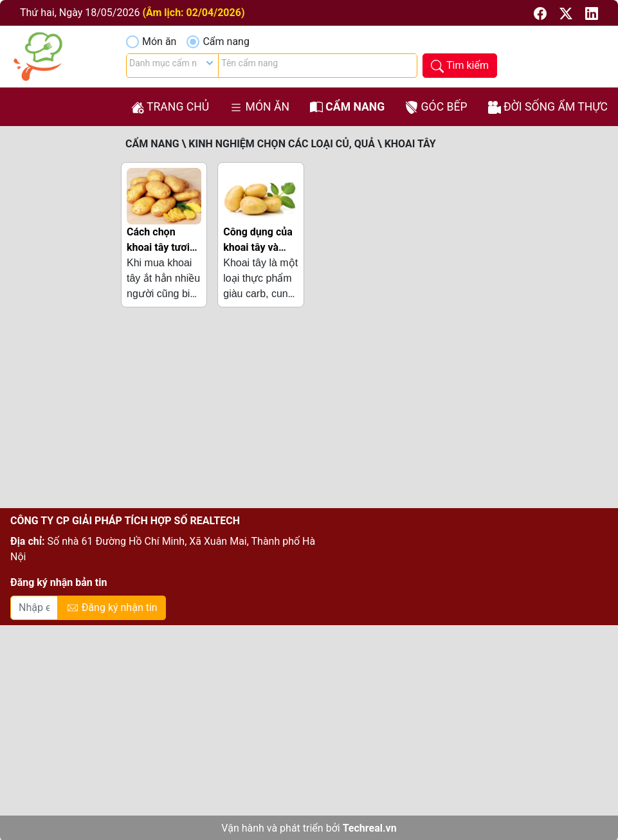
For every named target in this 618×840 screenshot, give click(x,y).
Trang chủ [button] (170, 107)
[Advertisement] (306, 413)
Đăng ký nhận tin (112, 608)
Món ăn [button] (259, 107)
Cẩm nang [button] (347, 107)
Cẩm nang (226, 41)
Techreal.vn (370, 828)
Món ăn (159, 41)
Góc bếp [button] (436, 107)
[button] (541, 13)
